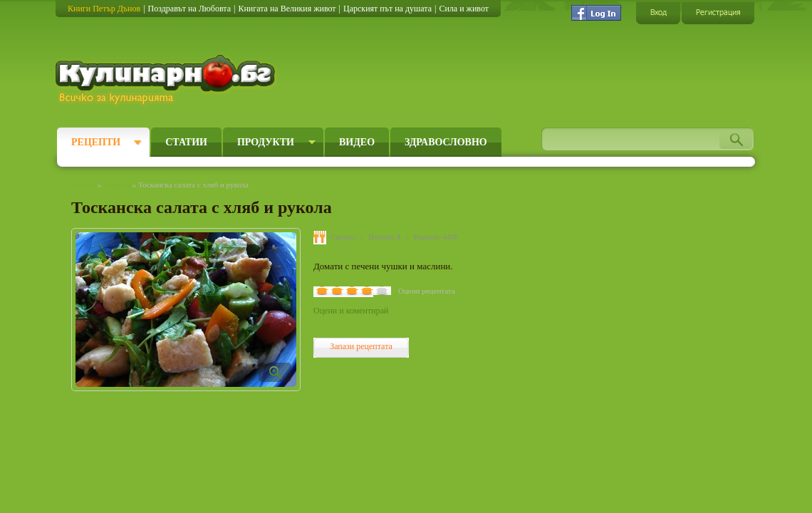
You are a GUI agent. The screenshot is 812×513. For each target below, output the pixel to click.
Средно (343, 237)
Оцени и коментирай (351, 311)
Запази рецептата (361, 346)
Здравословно (446, 142)
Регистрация (718, 12)
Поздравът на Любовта (189, 9)
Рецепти (96, 142)
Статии (186, 142)
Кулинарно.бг (167, 80)
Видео (357, 142)
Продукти (266, 142)
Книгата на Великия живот (287, 9)
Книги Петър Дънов (104, 9)
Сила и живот (464, 9)
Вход (658, 12)
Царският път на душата (387, 9)
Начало (83, 185)
